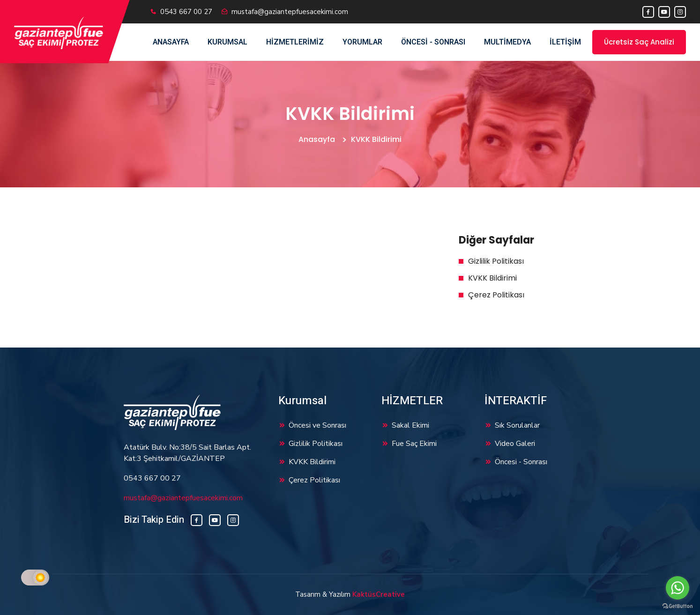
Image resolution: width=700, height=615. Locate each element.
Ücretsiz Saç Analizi (639, 42)
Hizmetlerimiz (295, 42)
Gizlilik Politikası (496, 261)
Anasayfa (171, 42)
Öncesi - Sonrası (433, 42)
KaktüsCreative (379, 594)
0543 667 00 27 (186, 12)
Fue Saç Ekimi (414, 444)
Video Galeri (515, 444)
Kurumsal (227, 42)
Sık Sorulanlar (517, 425)
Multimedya (507, 42)
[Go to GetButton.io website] (678, 606)
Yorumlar (362, 42)
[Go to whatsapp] (678, 588)
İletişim (565, 42)
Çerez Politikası (496, 295)
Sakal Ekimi (410, 425)
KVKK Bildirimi (492, 278)
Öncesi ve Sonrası (317, 425)
